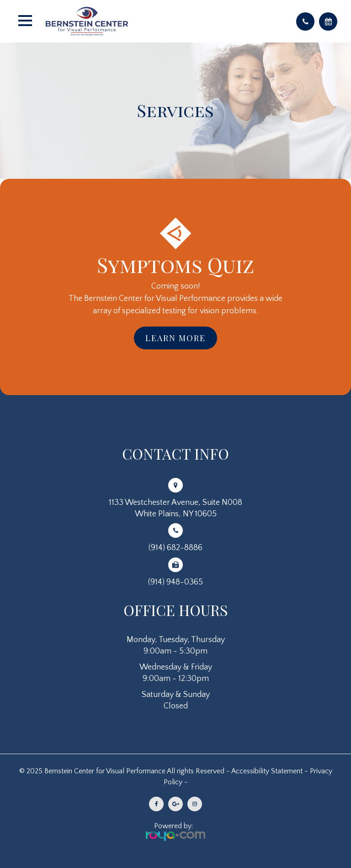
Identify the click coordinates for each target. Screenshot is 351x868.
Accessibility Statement (267, 771)
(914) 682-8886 (175, 548)
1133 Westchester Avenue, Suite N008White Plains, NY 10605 (175, 508)
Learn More (175, 338)
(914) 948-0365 (175, 582)
